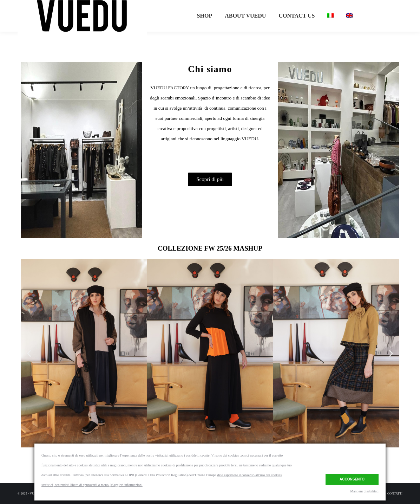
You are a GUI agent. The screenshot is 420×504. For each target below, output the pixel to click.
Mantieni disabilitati (364, 491)
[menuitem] (205, 28)
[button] (210, 179)
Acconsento (352, 479)
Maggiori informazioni (126, 485)
